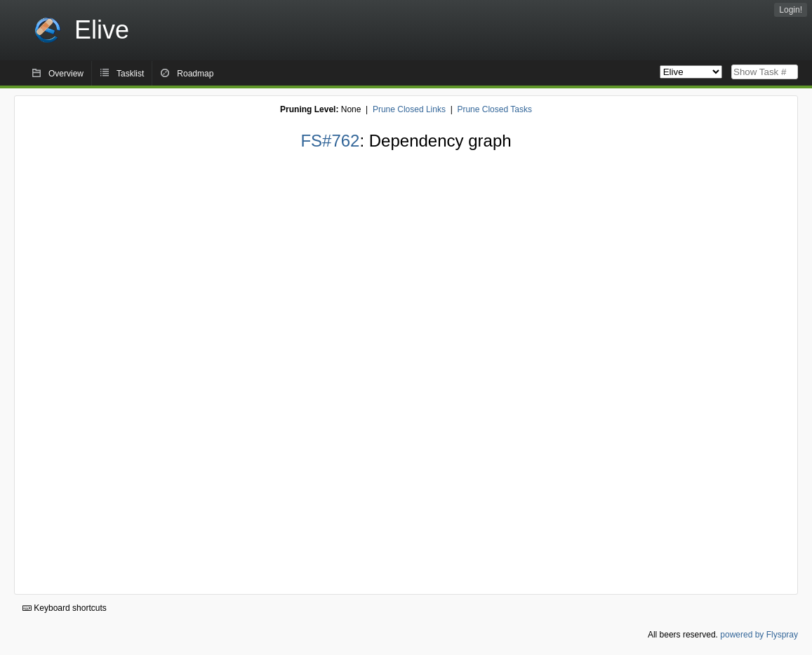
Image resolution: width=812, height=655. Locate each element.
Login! (791, 10)
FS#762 (330, 141)
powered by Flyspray (759, 635)
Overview (66, 74)
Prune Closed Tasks (494, 109)
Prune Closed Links (409, 109)
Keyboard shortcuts (65, 608)
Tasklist (130, 74)
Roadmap (195, 74)
